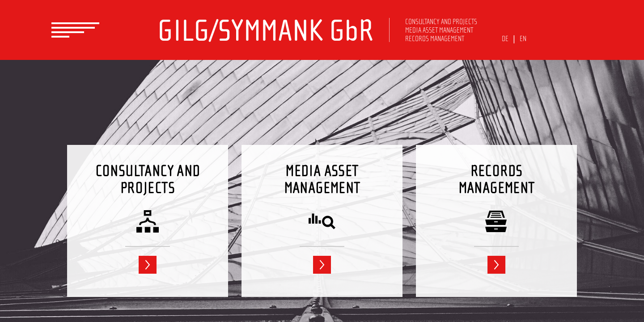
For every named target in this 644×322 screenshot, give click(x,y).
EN (523, 39)
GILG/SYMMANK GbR (265, 31)
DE (505, 39)
